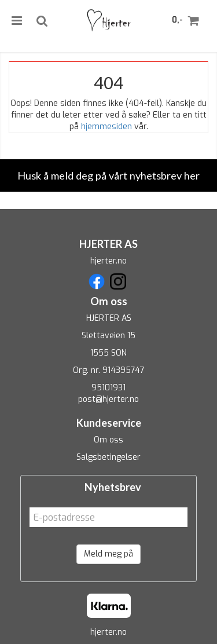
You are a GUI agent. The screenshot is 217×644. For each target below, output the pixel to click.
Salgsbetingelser (108, 457)
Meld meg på (108, 554)
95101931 (108, 388)
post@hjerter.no (108, 399)
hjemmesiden (106, 127)
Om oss (108, 440)
